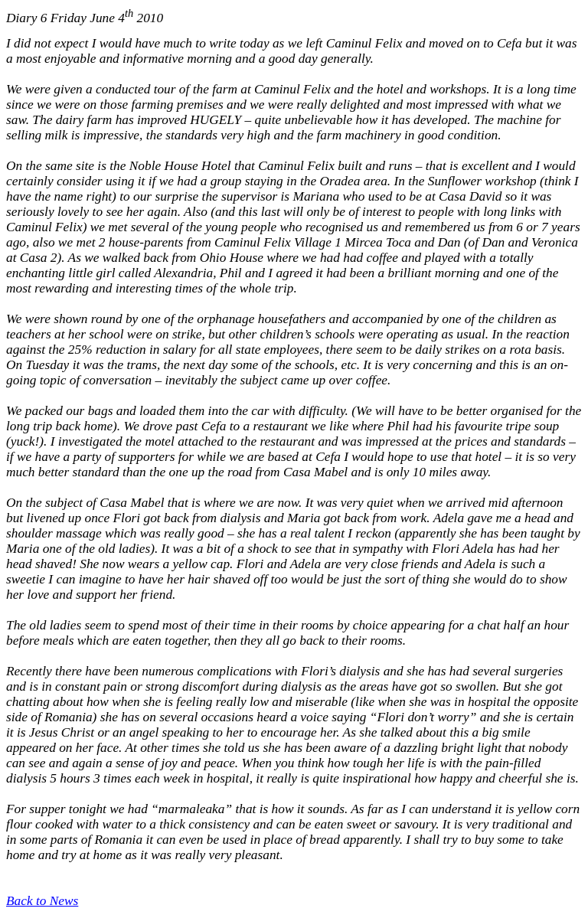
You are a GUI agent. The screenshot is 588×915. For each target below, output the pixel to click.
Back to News (42, 901)
